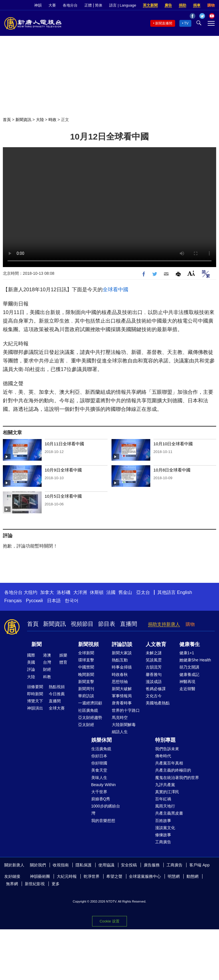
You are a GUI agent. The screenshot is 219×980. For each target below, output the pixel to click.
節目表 (107, 624)
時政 (52, 120)
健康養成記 (189, 674)
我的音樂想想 (103, 821)
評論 (31, 669)
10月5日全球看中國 (63, 496)
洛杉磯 (64, 592)
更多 (56, 884)
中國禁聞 (86, 667)
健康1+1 (187, 653)
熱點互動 (120, 660)
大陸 (40, 120)
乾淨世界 (92, 876)
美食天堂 (99, 770)
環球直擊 (86, 660)
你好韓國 (99, 763)
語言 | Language (123, 5)
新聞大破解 (122, 689)
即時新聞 (35, 694)
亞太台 (143, 592)
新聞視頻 (88, 644)
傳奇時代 (163, 756)
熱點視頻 (57, 687)
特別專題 (165, 740)
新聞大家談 (122, 653)
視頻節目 (82, 624)
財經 (47, 669)
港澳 (47, 655)
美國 (31, 662)
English (184, 592)
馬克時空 (120, 717)
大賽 (52, 5)
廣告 (168, 5)
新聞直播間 (164, 23)
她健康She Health (195, 660)
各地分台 (70, 5)
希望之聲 (114, 876)
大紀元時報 (67, 876)
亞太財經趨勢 (90, 717)
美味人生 (99, 778)
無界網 (12, 884)
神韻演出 (35, 708)
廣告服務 (152, 865)
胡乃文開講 (189, 667)
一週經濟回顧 (90, 703)
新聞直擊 (86, 682)
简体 (99, 5)
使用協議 (106, 865)
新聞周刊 (86, 689)
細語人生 (120, 732)
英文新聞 (150, 5)
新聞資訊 (23, 120)
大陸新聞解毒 (124, 725)
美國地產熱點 (158, 703)
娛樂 (63, 655)
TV (186, 23)
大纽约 (31, 592)
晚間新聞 (86, 674)
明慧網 (174, 876)
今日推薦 (57, 694)
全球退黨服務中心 (145, 876)
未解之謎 (154, 653)
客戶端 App (199, 865)
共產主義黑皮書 (169, 813)
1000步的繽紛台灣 (106, 810)
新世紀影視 (35, 884)
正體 (88, 5)
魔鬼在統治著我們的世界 (177, 778)
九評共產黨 (165, 785)
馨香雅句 (154, 674)
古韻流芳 (154, 667)
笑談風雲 (154, 660)
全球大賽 (57, 708)
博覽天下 (35, 701)
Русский (34, 601)
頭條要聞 (35, 687)
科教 (47, 677)
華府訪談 (86, 696)
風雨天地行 (165, 806)
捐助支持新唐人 (164, 624)
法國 (111, 592)
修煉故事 (163, 835)
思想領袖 (120, 682)
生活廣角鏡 (101, 749)
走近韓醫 (187, 689)
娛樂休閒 (102, 740)
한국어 (72, 601)
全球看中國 (115, 290)
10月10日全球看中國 (173, 444)
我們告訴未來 (167, 749)
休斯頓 (97, 592)
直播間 (129, 624)
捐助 (182, 5)
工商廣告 (163, 842)
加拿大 (47, 592)
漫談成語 (154, 682)
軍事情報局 (122, 696)
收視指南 (61, 865)
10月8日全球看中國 (172, 470)
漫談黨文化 (165, 828)
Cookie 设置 (109, 921)
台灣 (47, 662)
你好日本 (99, 756)
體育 (63, 662)
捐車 (197, 5)
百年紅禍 (163, 799)
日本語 (54, 601)
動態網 (192, 876)
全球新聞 (86, 653)
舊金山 (125, 592)
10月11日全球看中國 (64, 444)
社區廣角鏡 (88, 710)
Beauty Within (104, 785)
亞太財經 (86, 725)
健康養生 (190, 644)
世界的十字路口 (126, 710)
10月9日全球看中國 (63, 470)
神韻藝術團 (40, 876)
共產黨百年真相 (169, 763)
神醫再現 (187, 682)
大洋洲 (80, 592)
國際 (31, 655)
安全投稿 (129, 865)
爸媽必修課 (156, 689)
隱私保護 (84, 865)
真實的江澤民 (167, 792)
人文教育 (156, 644)
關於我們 (38, 865)
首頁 (7, 120)
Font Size (191, 273)
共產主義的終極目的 (173, 770)
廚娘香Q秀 (101, 799)
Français (13, 601)
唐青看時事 (122, 703)
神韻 (38, 5)
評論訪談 (122, 644)
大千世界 (99, 792)
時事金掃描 (122, 667)
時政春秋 (120, 674)
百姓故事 (163, 821)
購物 (211, 5)
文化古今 (154, 696)
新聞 (36, 644)
